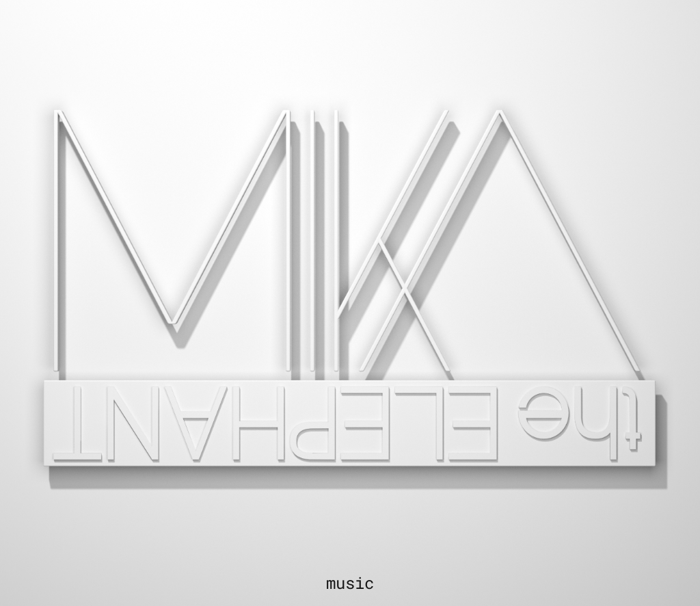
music (350, 583)
